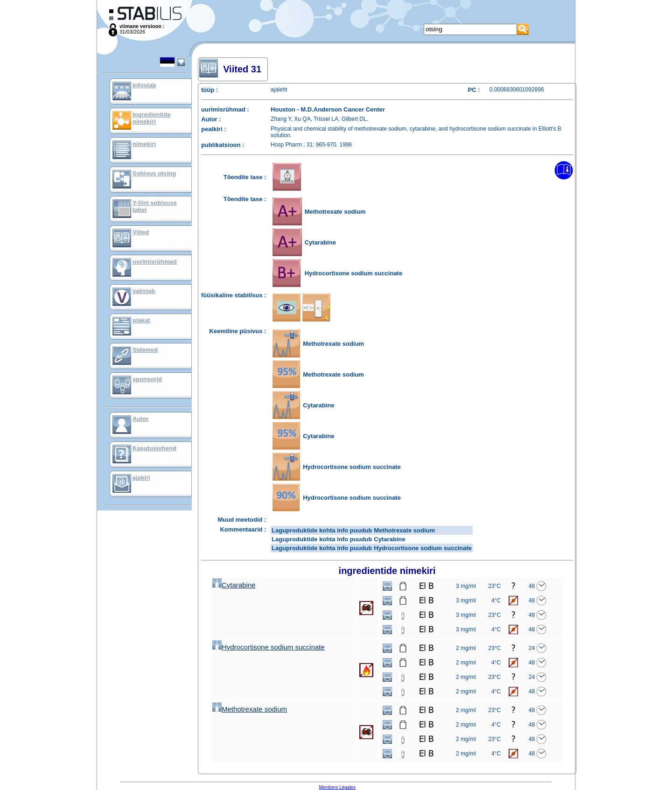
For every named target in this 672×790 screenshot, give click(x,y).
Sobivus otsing (154, 173)
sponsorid (147, 379)
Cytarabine (234, 585)
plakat (141, 320)
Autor (141, 419)
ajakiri (141, 478)
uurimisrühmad (155, 262)
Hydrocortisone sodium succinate (269, 647)
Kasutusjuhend (154, 448)
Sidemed (145, 350)
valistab (144, 291)
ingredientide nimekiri (152, 118)
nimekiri (144, 144)
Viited (141, 232)
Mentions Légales (337, 787)
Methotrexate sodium (250, 709)
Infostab (144, 85)
